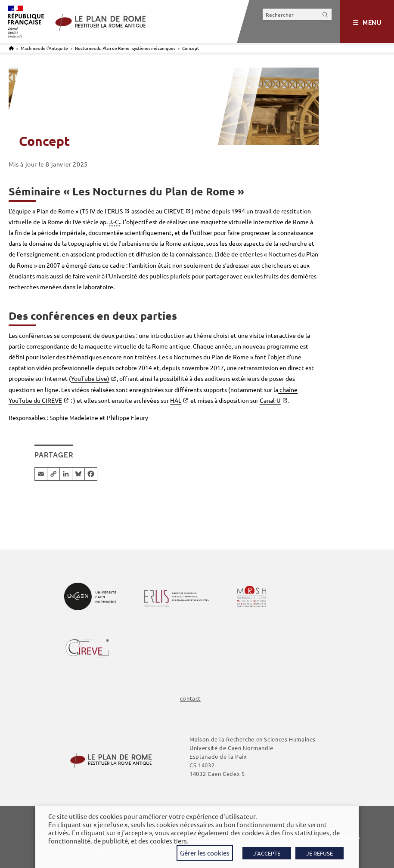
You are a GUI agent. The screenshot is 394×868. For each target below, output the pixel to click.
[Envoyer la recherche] (326, 14)
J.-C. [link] (115, 222)
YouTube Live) (90, 378)
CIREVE (174, 211)
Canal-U (270, 400)
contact (190, 698)
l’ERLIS (114, 211)
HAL (176, 400)
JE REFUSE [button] (320, 853)
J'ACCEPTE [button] (267, 853)
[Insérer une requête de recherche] (297, 14)
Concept (191, 48)
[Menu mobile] (368, 23)
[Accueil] (11, 48)
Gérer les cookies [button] (205, 853)
